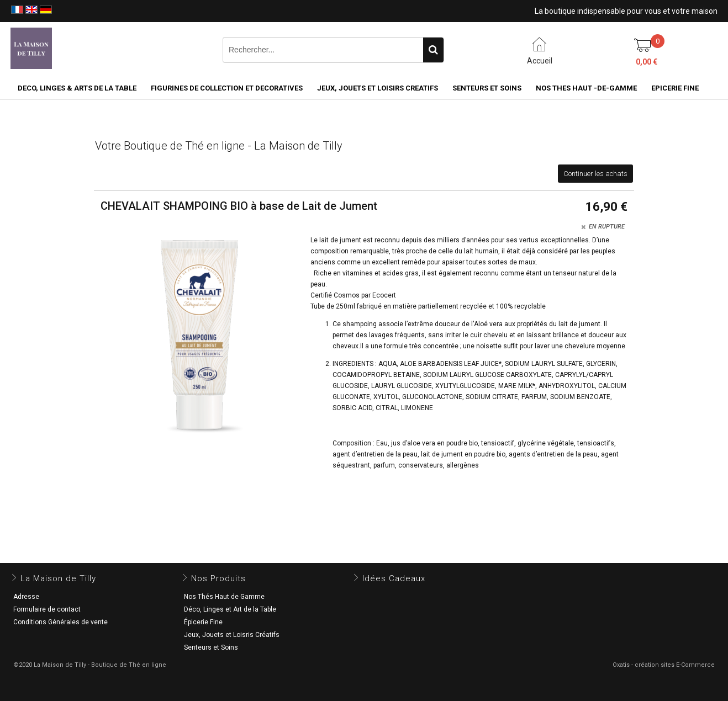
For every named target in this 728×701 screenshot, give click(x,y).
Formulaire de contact (47, 609)
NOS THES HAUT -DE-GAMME (586, 88)
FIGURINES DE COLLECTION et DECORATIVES (227, 88)
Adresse (26, 597)
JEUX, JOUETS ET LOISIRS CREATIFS (378, 88)
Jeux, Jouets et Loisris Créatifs (232, 635)
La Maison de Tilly (58, 578)
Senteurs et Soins (211, 647)
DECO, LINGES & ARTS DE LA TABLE (77, 88)
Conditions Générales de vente (60, 622)
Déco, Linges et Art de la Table (230, 609)
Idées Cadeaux (394, 578)
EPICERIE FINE (675, 88)
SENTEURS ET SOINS (487, 88)
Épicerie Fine (203, 622)
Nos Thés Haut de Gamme (224, 597)
